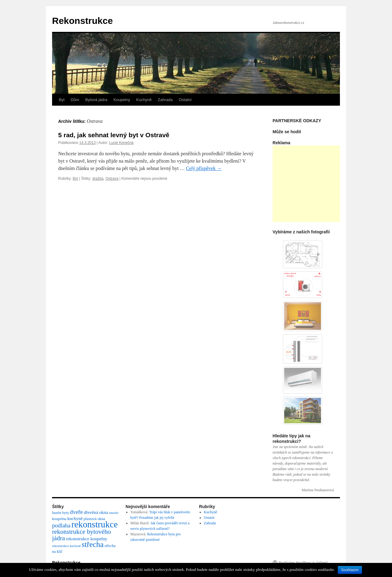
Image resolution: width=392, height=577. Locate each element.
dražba (98, 179)
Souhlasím (350, 570)
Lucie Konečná (121, 143)
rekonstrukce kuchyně (66, 546)
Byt (62, 100)
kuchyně (75, 519)
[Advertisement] (318, 184)
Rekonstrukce (82, 21)
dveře (76, 512)
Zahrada (165, 100)
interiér (114, 513)
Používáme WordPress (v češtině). (304, 563)
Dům (75, 100)
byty (66, 513)
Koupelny (122, 100)
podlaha (61, 525)
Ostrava (112, 179)
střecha (93, 544)
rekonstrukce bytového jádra (81, 535)
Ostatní (185, 100)
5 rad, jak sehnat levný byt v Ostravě (114, 135)
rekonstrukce (94, 524)
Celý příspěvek (204, 168)
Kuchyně (144, 100)
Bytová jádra (96, 100)
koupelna (59, 519)
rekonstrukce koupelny (87, 539)
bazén (57, 513)
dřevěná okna (96, 512)
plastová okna (94, 519)
